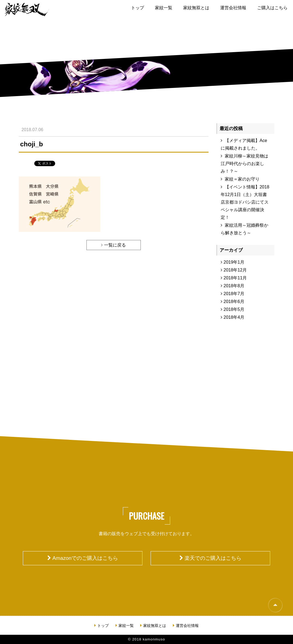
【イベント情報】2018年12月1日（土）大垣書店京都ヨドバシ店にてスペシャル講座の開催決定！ (245, 202)
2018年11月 (235, 278)
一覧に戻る (115, 245)
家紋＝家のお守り (242, 179)
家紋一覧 (164, 8)
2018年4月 (234, 317)
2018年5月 (234, 309)
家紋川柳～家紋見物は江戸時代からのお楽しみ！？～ (244, 164)
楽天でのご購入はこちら (213, 558)
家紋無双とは (196, 8)
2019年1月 (234, 262)
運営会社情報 (233, 8)
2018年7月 (234, 294)
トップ (138, 8)
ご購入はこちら (272, 8)
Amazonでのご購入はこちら (85, 558)
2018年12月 (235, 270)
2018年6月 (234, 302)
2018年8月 (234, 286)
